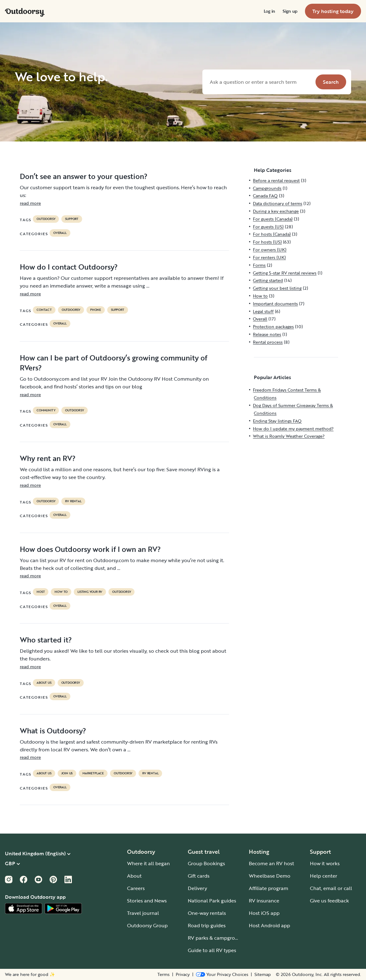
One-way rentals (207, 913)
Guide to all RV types (212, 950)
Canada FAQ (265, 196)
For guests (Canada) (273, 219)
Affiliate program (269, 888)
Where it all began (148, 863)
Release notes (267, 334)
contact (44, 310)
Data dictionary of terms (278, 203)
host (41, 592)
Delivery (197, 888)
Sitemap (263, 974)
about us (44, 683)
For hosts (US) (267, 242)
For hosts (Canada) (272, 234)
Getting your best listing (277, 288)
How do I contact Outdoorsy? (69, 267)
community (46, 410)
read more (30, 203)
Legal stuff (263, 311)
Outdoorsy (46, 219)
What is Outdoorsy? (53, 731)
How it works (325, 863)
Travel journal (143, 913)
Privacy (183, 974)
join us (67, 773)
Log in (269, 11)
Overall (60, 233)
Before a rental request (276, 180)
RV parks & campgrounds (217, 938)
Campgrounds (267, 188)
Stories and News (147, 901)
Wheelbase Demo (270, 876)
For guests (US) (268, 227)
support (72, 219)
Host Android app (269, 925)
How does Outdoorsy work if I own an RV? (90, 549)
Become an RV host (271, 863)
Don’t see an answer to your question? (84, 176)
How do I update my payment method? (293, 429)
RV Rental (73, 501)
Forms (259, 265)
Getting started (268, 280)
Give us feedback (329, 901)
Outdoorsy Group (147, 925)
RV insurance (264, 901)
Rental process (268, 342)
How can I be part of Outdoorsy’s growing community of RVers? (114, 363)
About (134, 876)
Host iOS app (264, 913)
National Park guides (212, 901)
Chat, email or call (331, 888)
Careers (136, 888)
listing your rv (90, 592)
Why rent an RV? (48, 458)
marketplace (93, 773)
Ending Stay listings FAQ (277, 421)
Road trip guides (207, 925)
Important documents (275, 304)
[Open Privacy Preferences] (222, 974)
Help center (324, 876)
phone (96, 310)
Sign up (290, 11)
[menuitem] (269, 11)
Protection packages (273, 327)
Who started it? (46, 640)
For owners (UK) (270, 250)
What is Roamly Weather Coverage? (289, 436)
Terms (163, 974)
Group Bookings (206, 863)
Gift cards (199, 876)
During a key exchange (276, 211)
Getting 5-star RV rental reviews (285, 273)
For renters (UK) (269, 257)
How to (61, 592)
